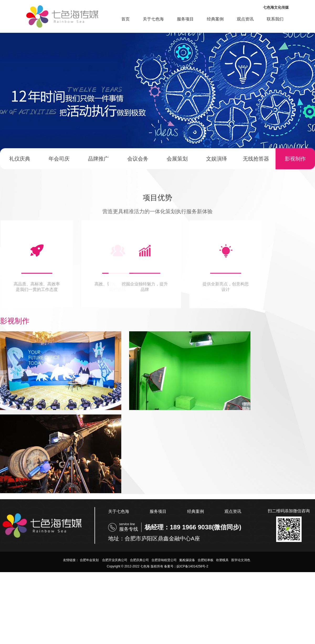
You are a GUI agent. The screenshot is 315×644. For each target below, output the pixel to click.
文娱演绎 (217, 159)
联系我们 (275, 19)
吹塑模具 (222, 560)
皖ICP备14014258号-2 (192, 566)
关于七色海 (153, 19)
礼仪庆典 (20, 159)
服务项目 (185, 19)
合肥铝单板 (206, 560)
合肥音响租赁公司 (164, 560)
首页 (125, 19)
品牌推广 (98, 159)
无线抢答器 (256, 159)
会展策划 (177, 159)
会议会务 (138, 159)
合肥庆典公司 (139, 560)
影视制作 (295, 159)
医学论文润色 (241, 560)
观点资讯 (245, 19)
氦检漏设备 (187, 560)
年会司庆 (59, 159)
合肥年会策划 (90, 560)
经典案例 (215, 19)
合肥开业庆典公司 (115, 560)
